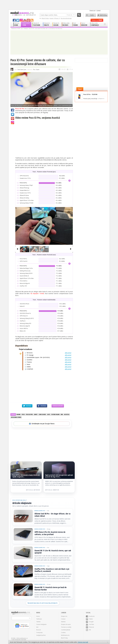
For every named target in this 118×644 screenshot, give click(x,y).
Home (38, 616)
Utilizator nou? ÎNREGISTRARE (102, 15)
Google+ (13, 123)
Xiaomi (52, 18)
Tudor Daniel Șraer (22, 69)
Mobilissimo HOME (16, 29)
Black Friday (45, 18)
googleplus (21, 20)
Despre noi (92, 10)
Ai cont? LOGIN (91, 15)
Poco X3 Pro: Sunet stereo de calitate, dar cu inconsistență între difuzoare (46, 29)
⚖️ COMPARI (48, 369)
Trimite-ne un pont (97, 20)
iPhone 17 (57, 18)
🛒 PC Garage (48, 355)
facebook (14, 20)
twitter (18, 20)
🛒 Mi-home (48, 353)
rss (32, 20)
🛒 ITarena (48, 362)
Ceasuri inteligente (41, 624)
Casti (49, 414)
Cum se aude (42, 414)
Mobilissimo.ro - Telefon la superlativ (23, 13)
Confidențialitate (66, 630)
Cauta (79, 15)
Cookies (63, 633)
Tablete (38, 622)
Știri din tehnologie (66, 18)
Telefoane (26, 29)
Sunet (36, 414)
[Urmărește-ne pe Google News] (42, 424)
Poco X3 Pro (29, 414)
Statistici (63, 622)
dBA (62, 414)
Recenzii (39, 630)
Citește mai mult (83, 642)
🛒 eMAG (48, 367)
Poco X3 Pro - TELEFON (90, 94)
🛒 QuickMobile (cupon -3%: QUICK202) (48, 357)
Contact (99, 10)
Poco (34, 69)
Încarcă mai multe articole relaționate (43, 603)
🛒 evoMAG (48, 360)
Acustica (67, 414)
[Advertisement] (44, 388)
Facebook (13, 110)
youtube (25, 20)
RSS (88, 630)
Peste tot (71, 15)
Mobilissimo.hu (65, 635)
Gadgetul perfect (41, 635)
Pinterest (13, 118)
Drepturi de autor (66, 624)
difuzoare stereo (16, 417)
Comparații (39, 633)
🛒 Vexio (48, 364)
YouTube (90, 624)
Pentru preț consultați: (94, 98)
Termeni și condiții (66, 627)
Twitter (13, 114)
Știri (22, 29)
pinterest (28, 20)
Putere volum (55, 414)
